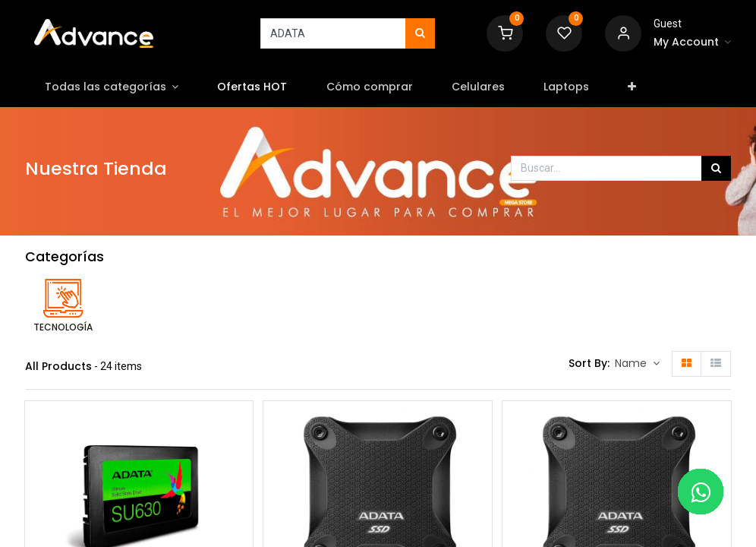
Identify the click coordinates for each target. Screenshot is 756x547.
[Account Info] (692, 43)
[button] (632, 87)
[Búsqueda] (420, 33)
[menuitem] (252, 87)
